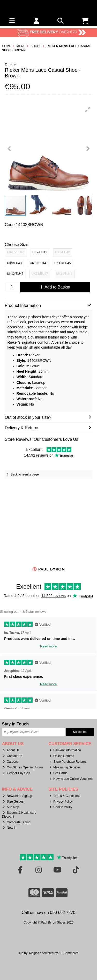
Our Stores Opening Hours (23, 767)
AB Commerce (69, 953)
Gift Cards (58, 773)
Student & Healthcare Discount (19, 815)
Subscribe (80, 732)
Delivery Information (65, 750)
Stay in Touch (16, 724)
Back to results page (25, 474)
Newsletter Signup (17, 796)
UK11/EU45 (62, 263)
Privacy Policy (61, 802)
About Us (11, 750)
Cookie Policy (61, 807)
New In (10, 828)
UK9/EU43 (14, 263)
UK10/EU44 (38, 263)
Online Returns (62, 756)
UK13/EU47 (40, 274)
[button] (88, 110)
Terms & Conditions (65, 796)
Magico (34, 953)
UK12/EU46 (15, 274)
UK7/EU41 (40, 252)
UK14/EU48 (64, 274)
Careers (10, 762)
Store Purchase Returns (68, 762)
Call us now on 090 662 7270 (48, 913)
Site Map (11, 807)
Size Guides (13, 802)
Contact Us (12, 756)
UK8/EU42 (62, 252)
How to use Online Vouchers (71, 779)
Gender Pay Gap (16, 773)
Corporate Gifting (17, 822)
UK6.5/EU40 (16, 252)
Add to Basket (55, 287)
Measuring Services (65, 767)
